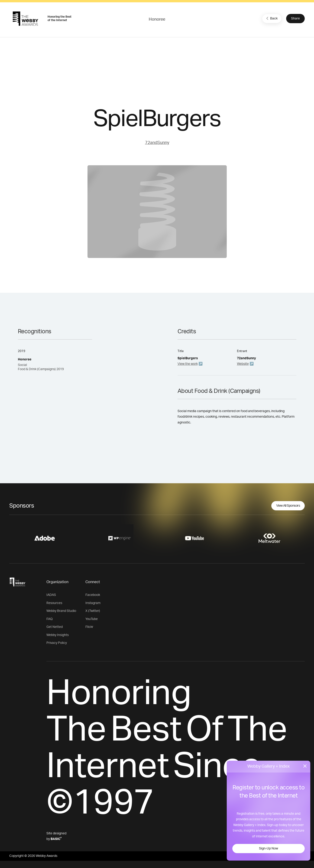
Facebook (93, 595)
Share (295, 19)
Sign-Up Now (269, 849)
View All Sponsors (288, 506)
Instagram (93, 603)
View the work (188, 364)
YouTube (92, 619)
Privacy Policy (57, 643)
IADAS (51, 595)
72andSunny (157, 143)
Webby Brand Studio (61, 611)
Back (271, 18)
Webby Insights (58, 635)
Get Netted (55, 627)
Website (243, 364)
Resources (54, 603)
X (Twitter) (93, 611)
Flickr (89, 627)
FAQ (50, 619)
